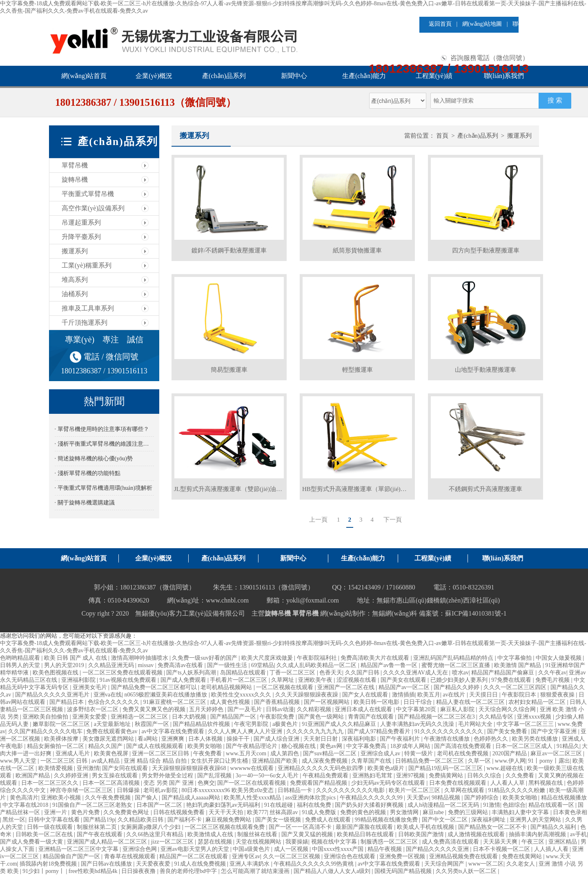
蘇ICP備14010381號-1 (476, 613)
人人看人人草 (508, 783)
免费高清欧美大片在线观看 (376, 658)
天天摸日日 (484, 695)
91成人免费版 (320, 812)
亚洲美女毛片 (91, 687)
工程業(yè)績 (434, 76)
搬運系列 (75, 251)
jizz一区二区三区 (173, 842)
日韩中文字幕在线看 (55, 820)
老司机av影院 (161, 790)
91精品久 (568, 746)
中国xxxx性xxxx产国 (339, 849)
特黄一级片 (419, 753)
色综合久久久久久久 (114, 702)
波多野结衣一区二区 (94, 709)
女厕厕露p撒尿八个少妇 (151, 827)
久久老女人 (521, 864)
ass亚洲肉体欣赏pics (311, 798)
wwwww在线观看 (253, 768)
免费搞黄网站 (447, 776)
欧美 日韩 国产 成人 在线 (76, 658)
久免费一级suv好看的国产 (205, 658)
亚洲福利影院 (79, 680)
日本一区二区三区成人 (525, 746)
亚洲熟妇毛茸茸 (373, 776)
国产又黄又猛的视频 (308, 834)
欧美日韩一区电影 (377, 702)
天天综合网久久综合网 (508, 709)
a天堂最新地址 (113, 724)
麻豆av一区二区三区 (557, 753)
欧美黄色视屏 (112, 753)
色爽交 (206, 783)
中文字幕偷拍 (515, 658)
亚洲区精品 (563, 842)
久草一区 (480, 761)
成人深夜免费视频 (325, 761)
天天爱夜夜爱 (154, 864)
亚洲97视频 (411, 776)
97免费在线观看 (512, 680)
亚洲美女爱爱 (90, 717)
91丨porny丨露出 (549, 761)
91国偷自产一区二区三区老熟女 (93, 805)
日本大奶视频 (190, 717)
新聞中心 (294, 76)
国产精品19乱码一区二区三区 (446, 768)
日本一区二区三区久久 (51, 783)
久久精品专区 (497, 717)
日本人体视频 (206, 739)
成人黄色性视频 (231, 702)
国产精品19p (99, 820)
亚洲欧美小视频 (62, 798)
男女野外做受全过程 (168, 776)
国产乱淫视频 (215, 776)
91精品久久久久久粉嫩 (517, 790)
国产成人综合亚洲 (277, 739)
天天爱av (418, 798)
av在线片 (455, 695)
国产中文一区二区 (445, 820)
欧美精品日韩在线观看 (366, 834)
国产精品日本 (67, 702)
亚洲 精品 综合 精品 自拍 (156, 761)
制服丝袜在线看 (258, 834)
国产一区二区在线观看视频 (252, 783)
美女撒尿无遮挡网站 (109, 739)
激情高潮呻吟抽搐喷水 (140, 658)
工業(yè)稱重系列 (87, 265)
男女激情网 (405, 812)
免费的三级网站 (469, 812)
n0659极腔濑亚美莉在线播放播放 (166, 695)
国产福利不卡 (185, 820)
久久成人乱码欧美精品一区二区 (317, 665)
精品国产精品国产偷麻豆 (503, 673)
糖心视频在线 (299, 746)
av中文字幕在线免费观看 (173, 731)
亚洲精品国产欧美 (276, 761)
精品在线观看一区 (552, 805)
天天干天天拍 (227, 812)
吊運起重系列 (81, 222)
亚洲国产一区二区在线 (347, 687)
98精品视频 (447, 798)
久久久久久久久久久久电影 (351, 790)
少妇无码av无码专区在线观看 (389, 783)
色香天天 (331, 673)
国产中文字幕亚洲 (555, 731)
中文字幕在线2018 (26, 805)
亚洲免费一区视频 (403, 856)
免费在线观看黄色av (112, 731)
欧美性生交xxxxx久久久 (242, 695)
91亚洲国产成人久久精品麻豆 (340, 724)
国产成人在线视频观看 (156, 746)
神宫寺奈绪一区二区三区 (82, 790)
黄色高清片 (24, 798)
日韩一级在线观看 (51, 827)
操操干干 (239, 739)
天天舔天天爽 (501, 842)
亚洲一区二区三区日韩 (161, 753)
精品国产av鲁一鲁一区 (390, 665)
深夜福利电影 (360, 739)
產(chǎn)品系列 (224, 76)
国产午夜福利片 (401, 739)
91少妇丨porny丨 (44, 871)
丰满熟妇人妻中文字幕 (521, 812)
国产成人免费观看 (184, 680)
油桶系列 (75, 294)
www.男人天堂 (19, 761)
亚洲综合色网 (140, 849)
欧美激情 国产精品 (518, 665)
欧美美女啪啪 (521, 798)
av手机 (578, 834)
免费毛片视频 (553, 680)
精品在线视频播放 (564, 798)
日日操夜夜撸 (139, 871)
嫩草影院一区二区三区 (62, 724)
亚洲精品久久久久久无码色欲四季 (321, 768)
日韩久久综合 (485, 776)
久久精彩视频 (315, 709)
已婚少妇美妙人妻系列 (460, 680)
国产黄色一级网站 (322, 717)
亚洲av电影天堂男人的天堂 (195, 849)
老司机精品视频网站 (227, 687)
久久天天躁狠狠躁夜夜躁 (307, 695)
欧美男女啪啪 (205, 746)
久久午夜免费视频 (109, 798)
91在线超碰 (279, 805)
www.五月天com (247, 753)
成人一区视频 (292, 849)
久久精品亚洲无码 (112, 665)
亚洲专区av (246, 856)
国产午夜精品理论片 (252, 746)
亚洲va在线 (108, 695)
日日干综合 (419, 702)
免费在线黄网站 (523, 856)
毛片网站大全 (476, 724)
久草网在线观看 (465, 790)
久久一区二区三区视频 (292, 856)
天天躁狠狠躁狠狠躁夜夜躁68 (190, 768)
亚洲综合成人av (381, 753)
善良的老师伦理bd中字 (189, 871)
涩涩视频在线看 (357, 680)
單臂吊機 (75, 165)
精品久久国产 (106, 746)
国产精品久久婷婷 (457, 687)
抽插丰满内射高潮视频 (538, 834)
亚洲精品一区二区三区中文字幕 (79, 849)
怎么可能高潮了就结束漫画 (256, 871)
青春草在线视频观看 (131, 856)
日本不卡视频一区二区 (502, 849)
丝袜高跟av (284, 812)
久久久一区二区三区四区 (516, 687)
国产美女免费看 (508, 731)
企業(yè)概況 (154, 76)
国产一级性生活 (228, 665)
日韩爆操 (129, 790)
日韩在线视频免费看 (180, 812)
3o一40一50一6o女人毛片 (268, 776)
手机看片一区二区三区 (239, 680)
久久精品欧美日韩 (141, 820)
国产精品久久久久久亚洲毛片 (53, 695)
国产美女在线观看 (404, 680)
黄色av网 (332, 746)
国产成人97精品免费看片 (380, 731)
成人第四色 (285, 753)
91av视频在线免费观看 (129, 680)
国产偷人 (147, 798)
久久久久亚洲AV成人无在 (416, 673)
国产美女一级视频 (279, 820)
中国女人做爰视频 (559, 658)
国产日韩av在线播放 (107, 864)
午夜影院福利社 (318, 658)
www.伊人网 (510, 761)
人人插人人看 (552, 849)
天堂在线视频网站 (259, 842)
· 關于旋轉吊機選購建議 (85, 503)
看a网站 (148, 739)
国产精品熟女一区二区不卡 (493, 827)
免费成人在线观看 (329, 820)
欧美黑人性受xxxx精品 (253, 798)
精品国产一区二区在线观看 (194, 856)
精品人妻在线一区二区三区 (471, 702)
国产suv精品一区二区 (331, 753)
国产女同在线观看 (126, 768)
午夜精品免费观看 (326, 776)
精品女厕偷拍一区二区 (56, 746)
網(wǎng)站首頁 (84, 76)
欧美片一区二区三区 (415, 790)
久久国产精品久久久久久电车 (46, 731)
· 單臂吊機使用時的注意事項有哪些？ (102, 429)
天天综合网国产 (445, 864)
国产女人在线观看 (366, 695)
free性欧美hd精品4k (94, 871)
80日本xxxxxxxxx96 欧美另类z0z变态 (228, 790)
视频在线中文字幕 (335, 842)
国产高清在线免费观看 (463, 746)
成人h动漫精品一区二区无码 (444, 805)
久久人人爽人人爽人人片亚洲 (246, 731)
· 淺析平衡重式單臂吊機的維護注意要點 (104, 444)
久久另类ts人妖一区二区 (467, 871)
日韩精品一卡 (296, 790)
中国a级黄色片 (252, 849)
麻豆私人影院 (458, 709)
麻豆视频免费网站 (229, 820)
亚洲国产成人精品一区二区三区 (108, 842)
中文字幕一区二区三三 (526, 724)
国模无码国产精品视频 (404, 871)
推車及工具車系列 (88, 308)
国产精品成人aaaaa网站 (192, 798)
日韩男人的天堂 (21, 665)
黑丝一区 (14, 820)
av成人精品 (106, 761)
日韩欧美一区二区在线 (45, 834)
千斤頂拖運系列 (85, 323)
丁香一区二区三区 (293, 673)
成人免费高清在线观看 (451, 842)
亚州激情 (88, 768)
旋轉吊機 (75, 180)
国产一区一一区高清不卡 (301, 827)
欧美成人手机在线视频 (426, 827)
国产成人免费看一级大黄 (32, 842)
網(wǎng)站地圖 (482, 24)
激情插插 (403, 695)
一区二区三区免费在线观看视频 (123, 673)
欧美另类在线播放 (536, 739)
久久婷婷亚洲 (72, 776)
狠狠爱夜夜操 (558, 695)
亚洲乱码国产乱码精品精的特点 (454, 658)
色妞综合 (514, 805)
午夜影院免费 (278, 717)
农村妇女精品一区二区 (538, 702)
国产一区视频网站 (327, 702)
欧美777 (257, 812)
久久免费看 (521, 776)
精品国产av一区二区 (405, 687)
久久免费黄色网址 (127, 812)
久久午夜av (552, 673)
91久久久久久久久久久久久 (450, 731)
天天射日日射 (321, 739)
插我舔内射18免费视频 (49, 864)
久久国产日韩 (363, 673)
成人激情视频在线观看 (477, 834)
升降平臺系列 (81, 237)
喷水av (460, 673)
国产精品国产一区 (234, 717)
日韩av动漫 (280, 709)
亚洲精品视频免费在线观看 (464, 856)
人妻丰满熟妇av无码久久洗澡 (418, 724)
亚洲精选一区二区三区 (140, 717)
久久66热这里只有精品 (156, 834)
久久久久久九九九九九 (316, 731)
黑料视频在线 (546, 783)
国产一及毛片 (245, 709)
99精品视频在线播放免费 (387, 820)
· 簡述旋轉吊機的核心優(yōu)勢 (94, 459)
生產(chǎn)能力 (364, 76)
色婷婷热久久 (492, 739)
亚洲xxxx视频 (535, 717)
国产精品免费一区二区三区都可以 (155, 687)
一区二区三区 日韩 (65, 761)
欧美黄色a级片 (387, 768)
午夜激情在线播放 (448, 739)
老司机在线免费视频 (463, 753)
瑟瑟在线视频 (216, 842)
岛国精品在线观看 (244, 673)
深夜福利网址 (489, 820)
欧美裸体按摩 (62, 739)
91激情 (492, 805)
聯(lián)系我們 (504, 76)
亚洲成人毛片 (73, 753)
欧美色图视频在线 (56, 673)
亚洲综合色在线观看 (350, 856)
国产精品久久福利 (554, 827)
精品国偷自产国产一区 (72, 856)
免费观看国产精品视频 (319, 783)
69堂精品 (263, 665)
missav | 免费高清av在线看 (171, 665)
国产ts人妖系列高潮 (192, 673)
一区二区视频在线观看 (285, 687)
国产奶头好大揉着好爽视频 (370, 805)
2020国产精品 (510, 753)
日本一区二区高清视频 (112, 783)
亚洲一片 (56, 812)
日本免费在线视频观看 (459, 783)
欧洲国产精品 (33, 776)
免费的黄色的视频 (364, 812)
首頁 (442, 136)
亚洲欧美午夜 (316, 680)
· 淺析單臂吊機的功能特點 (88, 473)
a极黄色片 (286, 724)
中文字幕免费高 (367, 746)
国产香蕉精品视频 (278, 702)
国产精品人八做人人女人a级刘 (333, 871)
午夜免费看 (208, 753)
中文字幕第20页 (417, 709)
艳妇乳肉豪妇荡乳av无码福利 (224, 805)
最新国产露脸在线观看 (365, 827)
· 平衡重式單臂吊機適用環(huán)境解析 (104, 488)
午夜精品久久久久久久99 (372, 798)
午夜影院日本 (520, 695)
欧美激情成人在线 (211, 834)
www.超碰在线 (506, 768)
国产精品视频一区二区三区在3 (437, 717)
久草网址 (283, 680)
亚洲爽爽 (174, 739)
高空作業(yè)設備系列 (93, 208)
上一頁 (318, 520)
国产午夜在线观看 (100, 834)
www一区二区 (486, 864)
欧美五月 (429, 695)
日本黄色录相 (570, 812)
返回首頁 (440, 24)
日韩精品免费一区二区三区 (430, 761)
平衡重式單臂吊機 (88, 194)
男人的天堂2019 (65, 665)
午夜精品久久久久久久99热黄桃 (314, 864)
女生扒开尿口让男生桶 (220, 761)
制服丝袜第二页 (98, 827)
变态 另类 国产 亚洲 (169, 783)
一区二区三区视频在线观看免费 (225, 827)
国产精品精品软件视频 (202, 724)
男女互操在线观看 (116, 776)
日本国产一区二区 (160, 805)
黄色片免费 (86, 812)
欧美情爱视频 (56, 768)
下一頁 (393, 520)
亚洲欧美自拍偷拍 (46, 717)
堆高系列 (75, 280)
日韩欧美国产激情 (422, 834)
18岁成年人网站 (411, 746)
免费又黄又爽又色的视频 (155, 709)
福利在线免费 (315, 805)
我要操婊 (297, 842)
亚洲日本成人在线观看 (364, 709)
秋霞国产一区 (153, 724)
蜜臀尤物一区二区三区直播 (457, 665)
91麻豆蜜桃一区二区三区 (176, 702)
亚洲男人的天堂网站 (536, 820)
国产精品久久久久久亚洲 (438, 849)
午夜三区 (534, 842)
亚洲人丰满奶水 (250, 864)
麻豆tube (434, 812)
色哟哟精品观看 (21, 658)
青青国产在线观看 (372, 717)
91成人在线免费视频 (201, 864)
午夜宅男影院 (252, 724)
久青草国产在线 (372, 761)
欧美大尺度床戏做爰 (268, 658)
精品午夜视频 (385, 849)
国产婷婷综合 (482, 798)
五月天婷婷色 (207, 709)
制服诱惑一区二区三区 (390, 842)
